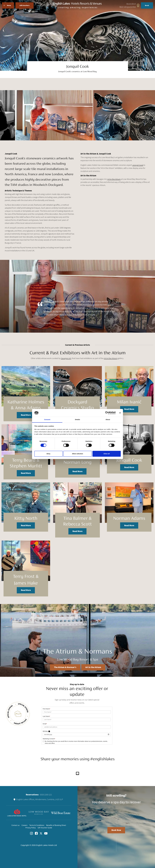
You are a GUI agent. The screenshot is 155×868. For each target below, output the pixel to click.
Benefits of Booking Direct (56, 825)
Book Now (116, 830)
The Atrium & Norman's (65, 667)
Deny (48, 454)
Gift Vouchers (25, 5)
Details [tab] (77, 419)
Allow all (107, 454)
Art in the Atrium (114, 179)
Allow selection (77, 454)
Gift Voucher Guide (45, 828)
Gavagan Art (66, 358)
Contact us (16, 825)
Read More (26, 415)
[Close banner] (120, 413)
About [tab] (108, 419)
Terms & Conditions (37, 825)
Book (147, 5)
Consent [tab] (47, 419)
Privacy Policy (31, 828)
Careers (24, 825)
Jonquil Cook (138, 165)
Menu (7, 5)
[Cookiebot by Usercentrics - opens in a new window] (107, 413)
